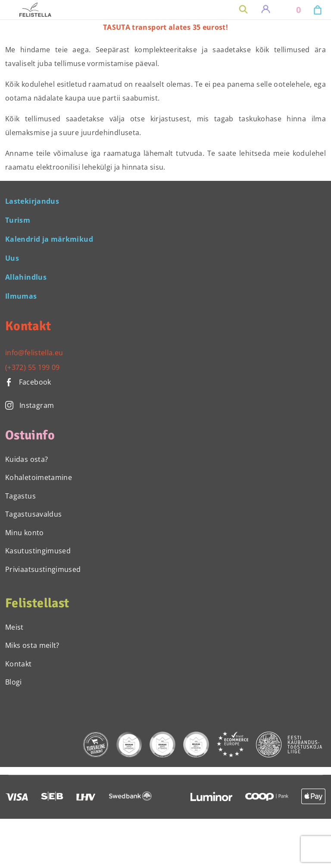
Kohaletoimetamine (39, 477)
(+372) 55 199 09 (33, 367)
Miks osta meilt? (32, 645)
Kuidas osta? (27, 459)
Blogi (14, 682)
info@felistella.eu (34, 353)
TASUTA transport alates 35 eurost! (165, 27)
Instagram (30, 405)
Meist (14, 627)
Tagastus (20, 496)
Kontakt (19, 664)
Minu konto (25, 533)
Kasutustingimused (38, 551)
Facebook (28, 382)
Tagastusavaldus (33, 514)
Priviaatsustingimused (43, 569)
